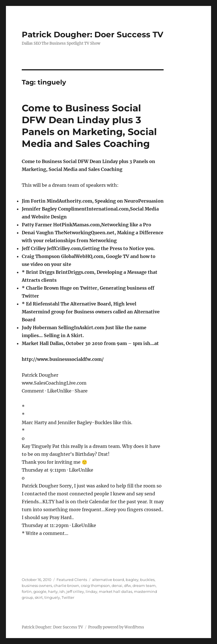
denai (117, 586)
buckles (147, 580)
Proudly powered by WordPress (116, 627)
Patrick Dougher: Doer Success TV (93, 34)
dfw (127, 586)
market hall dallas (116, 591)
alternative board (108, 580)
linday (91, 591)
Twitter (68, 597)
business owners (37, 586)
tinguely (52, 597)
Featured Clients (72, 580)
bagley (132, 580)
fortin (27, 591)
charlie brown (66, 586)
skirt (39, 597)
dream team (144, 586)
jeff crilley (75, 591)
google (40, 591)
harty (53, 591)
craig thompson (95, 586)
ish (62, 591)
